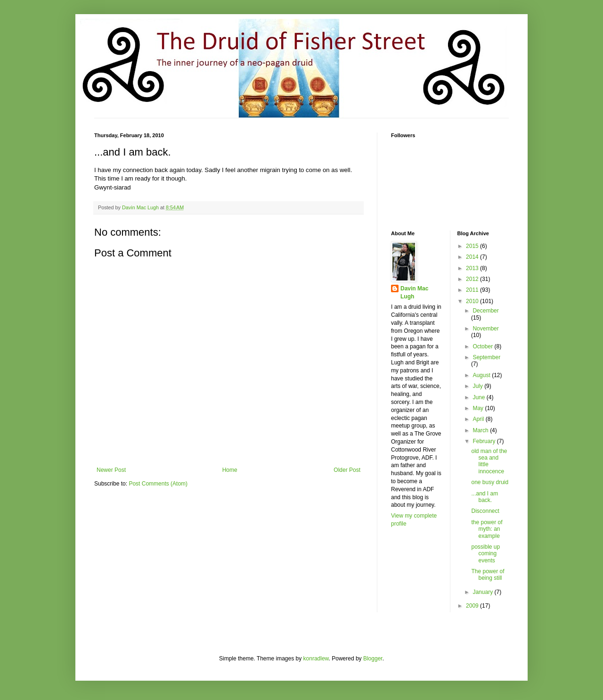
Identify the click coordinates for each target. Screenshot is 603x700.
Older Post (347, 470)
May (479, 408)
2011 (473, 290)
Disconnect (485, 511)
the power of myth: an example (487, 529)
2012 (473, 279)
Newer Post (111, 470)
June (479, 397)
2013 (473, 268)
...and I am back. (485, 497)
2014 (473, 257)
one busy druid (490, 482)
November (485, 329)
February (485, 441)
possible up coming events (485, 554)
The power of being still (488, 575)
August (482, 375)
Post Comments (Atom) (158, 484)
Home (230, 470)
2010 (473, 301)
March (481, 430)
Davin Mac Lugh (414, 292)
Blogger (373, 659)
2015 (473, 246)
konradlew (316, 659)
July (478, 386)
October (483, 346)
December (485, 311)
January (483, 592)
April (479, 419)
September (486, 357)
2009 (473, 606)
